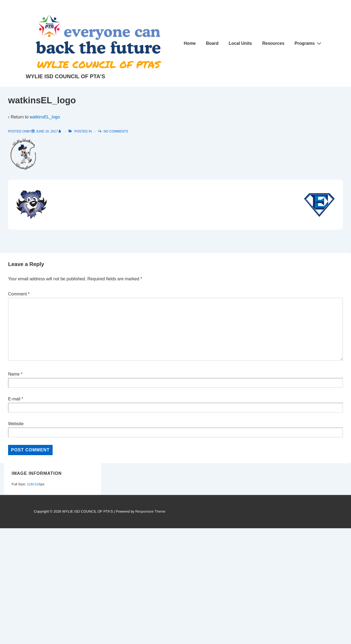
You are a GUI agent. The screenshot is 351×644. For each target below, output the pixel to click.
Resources (273, 43)
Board (212, 43)
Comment (19, 294)
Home (190, 43)
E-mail (14, 399)
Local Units (240, 43)
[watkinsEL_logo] (47, 131)
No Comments (116, 131)
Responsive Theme (150, 511)
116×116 (34, 484)
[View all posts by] (61, 131)
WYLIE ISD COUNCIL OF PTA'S (66, 76)
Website (16, 424)
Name (14, 374)
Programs (309, 43)
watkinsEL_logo (45, 117)
